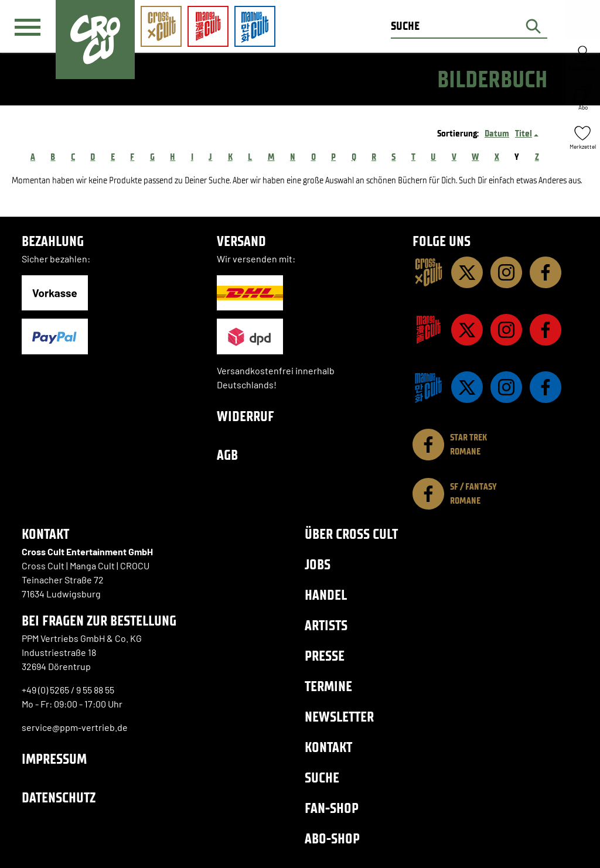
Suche (322, 778)
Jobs (318, 564)
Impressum (54, 759)
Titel (524, 133)
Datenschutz (59, 797)
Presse (325, 656)
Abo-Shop (332, 838)
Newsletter (339, 717)
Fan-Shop (332, 808)
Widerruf (246, 416)
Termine (328, 686)
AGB (227, 455)
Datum (497, 133)
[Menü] (28, 27)
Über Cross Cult (351, 534)
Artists (326, 625)
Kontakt (328, 747)
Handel (326, 595)
